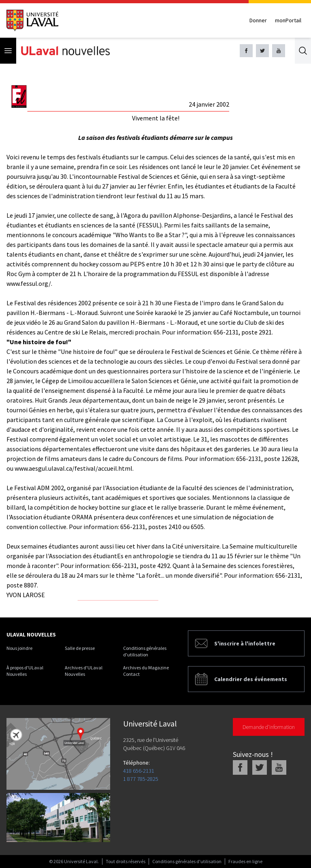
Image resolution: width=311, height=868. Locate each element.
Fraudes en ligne (245, 861)
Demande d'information (269, 727)
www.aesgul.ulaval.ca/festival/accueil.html (73, 468)
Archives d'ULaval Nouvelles (84, 671)
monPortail (288, 20)
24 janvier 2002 (209, 104)
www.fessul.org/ (29, 283)
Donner (258, 20)
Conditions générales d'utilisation (145, 651)
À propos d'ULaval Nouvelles (25, 671)
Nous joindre (19, 648)
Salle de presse (80, 648)
